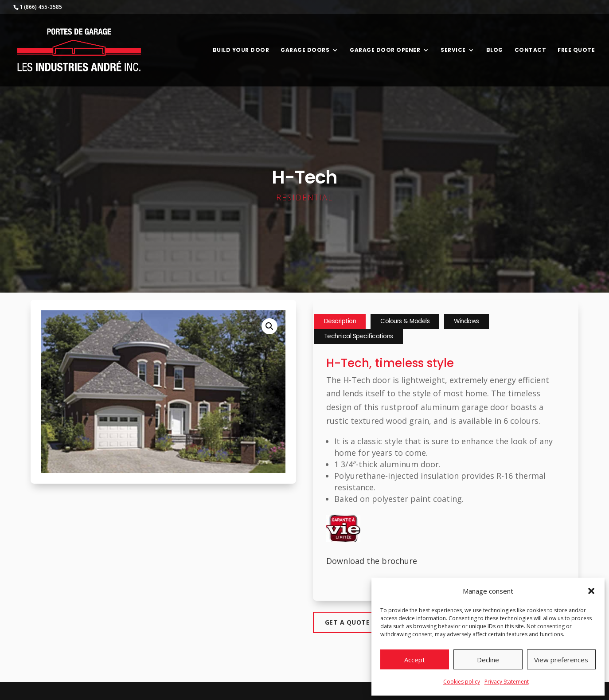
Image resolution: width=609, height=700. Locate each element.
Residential (304, 197)
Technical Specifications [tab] (359, 336)
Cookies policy (462, 682)
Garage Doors (305, 50)
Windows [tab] (467, 321)
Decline (488, 660)
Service (453, 50)
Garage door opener (385, 50)
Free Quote (576, 50)
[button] (591, 591)
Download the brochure (372, 561)
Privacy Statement (507, 682)
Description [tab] (340, 321)
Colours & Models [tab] (405, 321)
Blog (495, 50)
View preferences (561, 660)
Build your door (241, 50)
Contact (531, 50)
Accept (415, 660)
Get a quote (347, 622)
